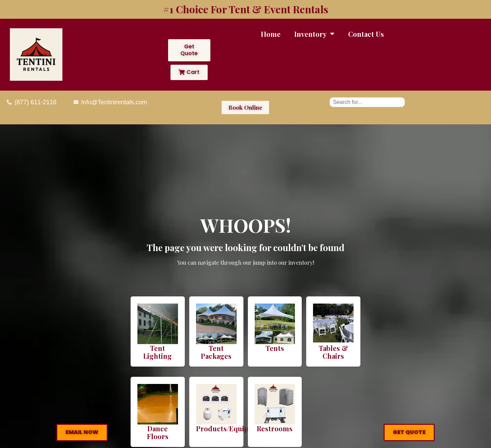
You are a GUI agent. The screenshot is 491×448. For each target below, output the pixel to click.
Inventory (314, 34)
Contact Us (366, 34)
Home (271, 34)
